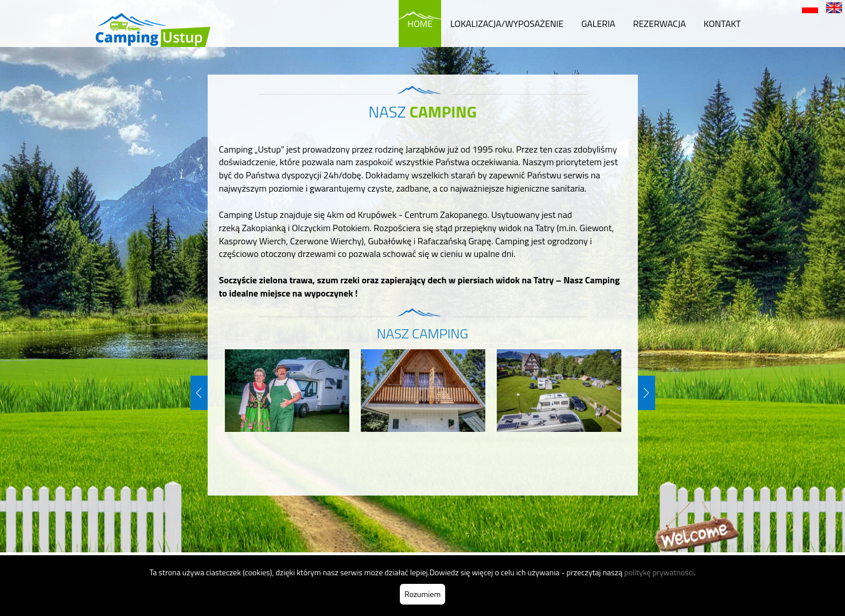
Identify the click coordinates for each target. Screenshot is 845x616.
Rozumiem (422, 594)
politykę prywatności (659, 572)
